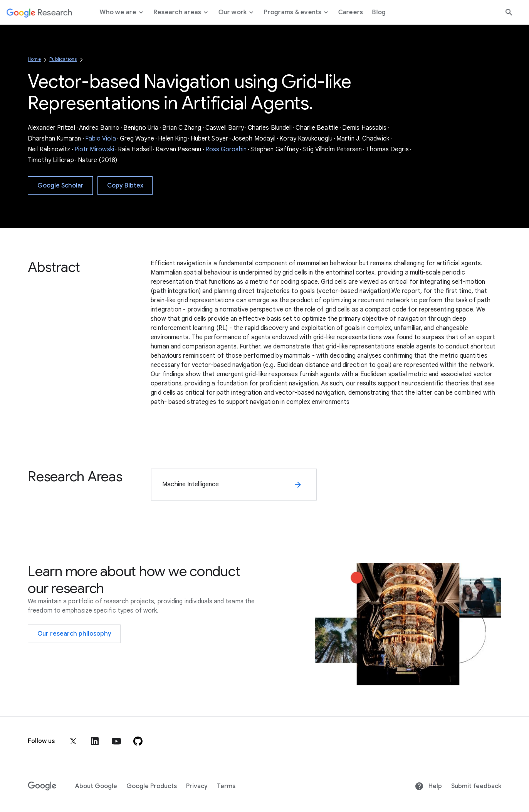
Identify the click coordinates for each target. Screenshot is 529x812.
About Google (96, 786)
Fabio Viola (101, 139)
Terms (226, 786)
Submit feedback (476, 786)
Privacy (197, 786)
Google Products (152, 786)
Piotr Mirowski (94, 149)
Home (34, 59)
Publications (63, 59)
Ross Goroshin (226, 149)
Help (428, 786)
